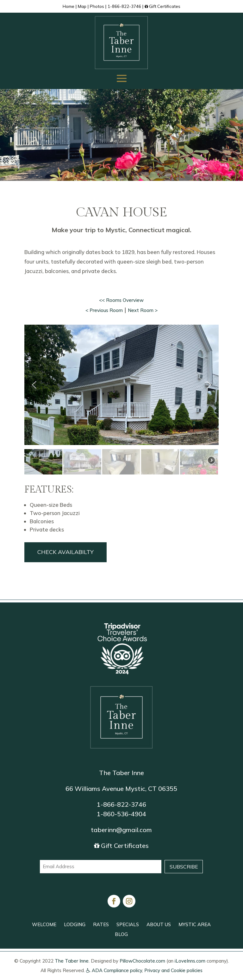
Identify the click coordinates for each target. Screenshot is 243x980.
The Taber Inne (72, 961)
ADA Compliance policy (114, 970)
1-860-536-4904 (121, 814)
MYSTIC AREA (195, 924)
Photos (97, 6)
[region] (121, 400)
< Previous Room (104, 310)
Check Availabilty (65, 552)
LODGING (75, 924)
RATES (101, 924)
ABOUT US (159, 924)
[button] (34, 385)
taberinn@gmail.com (121, 830)
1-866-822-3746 (124, 6)
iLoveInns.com (190, 961)
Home (69, 6)
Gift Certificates (162, 6)
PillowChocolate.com (142, 961)
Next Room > (143, 310)
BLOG (121, 934)
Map (82, 6)
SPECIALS (128, 924)
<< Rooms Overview (121, 300)
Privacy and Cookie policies (173, 970)
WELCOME (44, 924)
